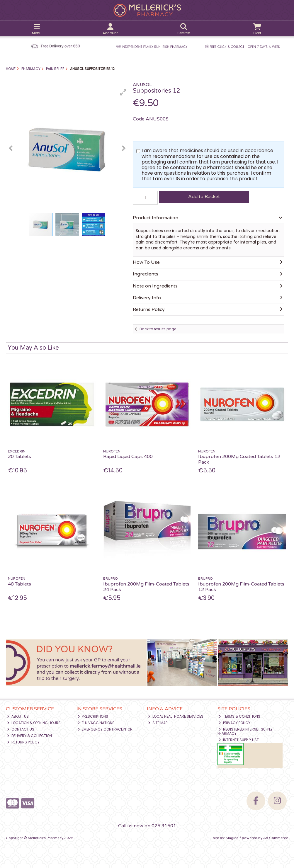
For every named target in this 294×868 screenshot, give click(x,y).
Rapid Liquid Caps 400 (128, 457)
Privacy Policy (234, 723)
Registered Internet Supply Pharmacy (245, 731)
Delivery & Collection (29, 736)
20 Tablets (19, 457)
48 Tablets (19, 584)
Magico (232, 838)
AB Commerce (276, 838)
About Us (18, 716)
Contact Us (21, 729)
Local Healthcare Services (176, 716)
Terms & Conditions (239, 716)
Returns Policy (23, 742)
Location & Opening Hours (34, 723)
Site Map (158, 723)
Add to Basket (204, 197)
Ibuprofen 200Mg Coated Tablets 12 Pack (239, 459)
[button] (123, 92)
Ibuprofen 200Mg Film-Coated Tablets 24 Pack (146, 587)
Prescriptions (93, 716)
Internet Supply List (239, 740)
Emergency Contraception (105, 729)
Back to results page (158, 329)
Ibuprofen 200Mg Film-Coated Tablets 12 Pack (241, 587)
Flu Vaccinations (96, 723)
